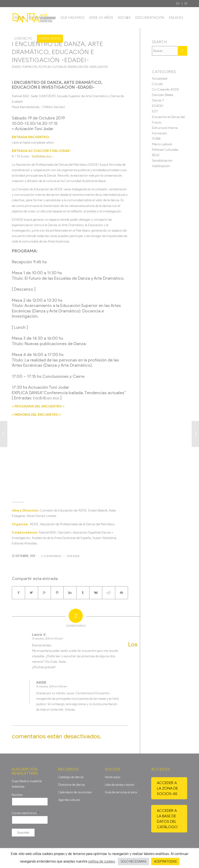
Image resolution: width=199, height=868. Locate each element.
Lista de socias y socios (119, 785)
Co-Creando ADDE (166, 89)
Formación (30, 67)
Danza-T (158, 100)
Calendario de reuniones (75, 792)
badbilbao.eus (42, 156)
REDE (156, 155)
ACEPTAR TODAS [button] (165, 861)
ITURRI (156, 139)
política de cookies (102, 861)
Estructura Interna (165, 128)
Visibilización (98, 67)
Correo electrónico (25, 813)
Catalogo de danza (71, 777)
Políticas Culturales (52, 67)
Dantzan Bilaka (163, 95)
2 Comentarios (51, 556)
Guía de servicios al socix (121, 792)
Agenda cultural (69, 800)
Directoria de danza (71, 785)
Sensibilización (78, 67)
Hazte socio (113, 777)
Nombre (17, 795)
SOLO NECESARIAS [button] (133, 861)
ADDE (76, 556)
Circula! (157, 84)
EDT (155, 111)
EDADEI (16, 67)
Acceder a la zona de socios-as (167, 788)
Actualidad (160, 79)
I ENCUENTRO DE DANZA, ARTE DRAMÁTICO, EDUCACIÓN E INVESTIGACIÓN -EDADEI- (57, 52)
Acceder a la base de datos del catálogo (167, 819)
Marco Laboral (162, 144)
